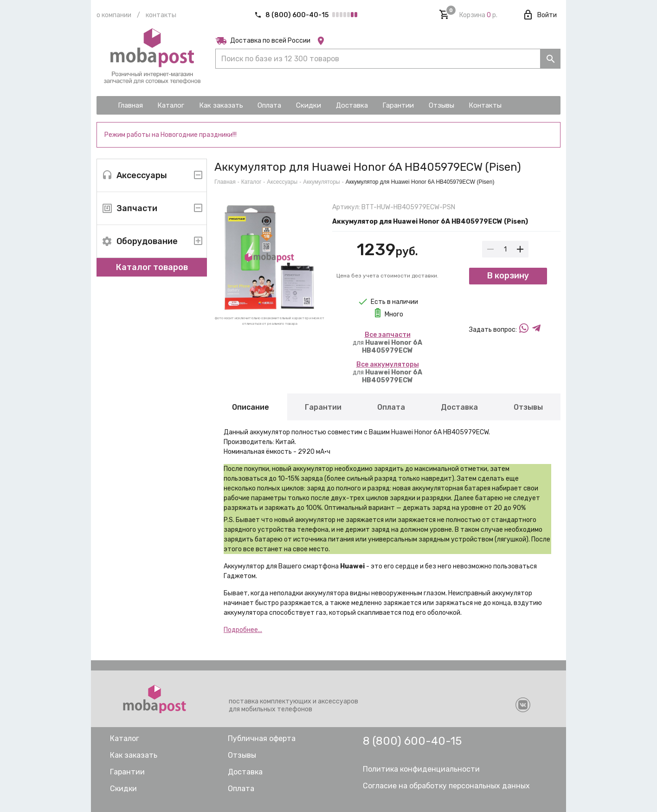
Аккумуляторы (321, 182)
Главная (225, 182)
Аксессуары (282, 182)
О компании (114, 15)
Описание (251, 407)
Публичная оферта (262, 738)
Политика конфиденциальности (421, 769)
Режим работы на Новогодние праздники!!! (171, 135)
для (387, 343)
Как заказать (134, 755)
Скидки (123, 789)
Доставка (459, 407)
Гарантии (323, 407)
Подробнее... (243, 630)
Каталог (251, 182)
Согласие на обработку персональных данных (446, 786)
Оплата (391, 407)
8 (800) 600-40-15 (292, 15)
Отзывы (528, 407)
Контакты (161, 15)
